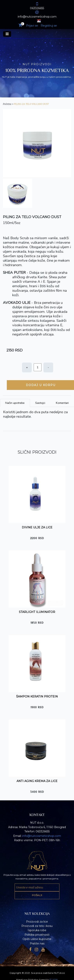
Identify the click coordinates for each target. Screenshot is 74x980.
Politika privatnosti (37, 935)
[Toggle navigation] (7, 34)
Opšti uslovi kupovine (37, 939)
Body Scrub (20, 238)
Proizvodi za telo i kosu (37, 926)
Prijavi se (32, 26)
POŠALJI (37, 895)
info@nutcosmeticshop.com (42, 836)
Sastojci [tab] (40, 403)
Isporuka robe (37, 930)
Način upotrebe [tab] (15, 403)
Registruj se (49, 26)
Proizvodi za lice (37, 922)
